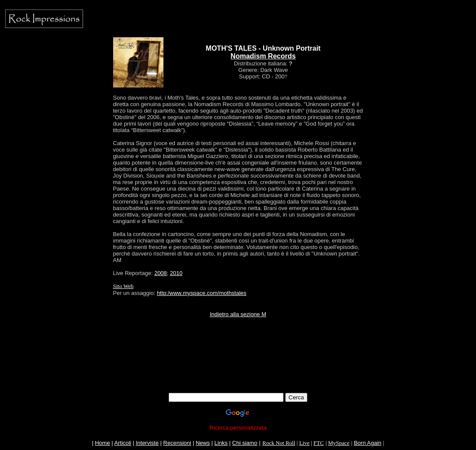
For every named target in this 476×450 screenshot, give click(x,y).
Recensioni (177, 443)
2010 (176, 273)
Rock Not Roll (279, 443)
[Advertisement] (238, 373)
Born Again (368, 443)
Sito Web (123, 286)
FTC (319, 443)
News (203, 443)
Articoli (123, 443)
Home (103, 443)
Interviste (147, 443)
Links (221, 443)
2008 (161, 273)
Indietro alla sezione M (238, 314)
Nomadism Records (263, 56)
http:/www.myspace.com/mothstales (202, 293)
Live (304, 443)
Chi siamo (245, 443)
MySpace (339, 443)
